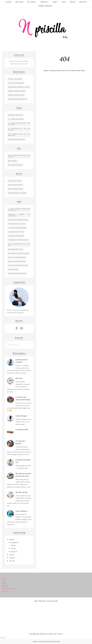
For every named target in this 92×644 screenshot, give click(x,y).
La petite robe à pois (16, 232)
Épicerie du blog (56, 642)
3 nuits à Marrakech (16, 83)
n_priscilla (39, 642)
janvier (13, 552)
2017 (11, 561)
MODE (4, 579)
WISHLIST (6, 591)
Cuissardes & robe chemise (18, 220)
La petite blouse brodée (17, 228)
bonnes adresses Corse (17, 91)
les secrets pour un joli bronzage (19, 135)
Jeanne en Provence (16, 115)
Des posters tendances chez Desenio (19, 156)
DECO (4, 584)
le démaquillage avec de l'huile (19, 129)
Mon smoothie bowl (16, 189)
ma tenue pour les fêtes (17, 273)
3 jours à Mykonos (15, 79)
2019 (11, 555)
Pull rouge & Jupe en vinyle (19, 253)
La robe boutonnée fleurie (18, 240)
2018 (11, 558)
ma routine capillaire (17, 140)
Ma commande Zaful (16, 249)
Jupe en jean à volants (17, 224)
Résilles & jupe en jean (17, 261)
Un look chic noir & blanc (18, 265)
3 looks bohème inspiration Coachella (19, 210)
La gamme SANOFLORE (16, 119)
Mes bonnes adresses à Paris (19, 87)
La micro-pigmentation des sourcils (19, 124)
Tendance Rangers (21, 416)
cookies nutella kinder (17, 193)
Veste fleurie (13, 269)
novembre (14, 543)
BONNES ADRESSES (9, 589)
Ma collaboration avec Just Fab (19, 245)
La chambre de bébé (22, 430)
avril (12, 549)
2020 (11, 540)
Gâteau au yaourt (15, 181)
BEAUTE (5, 586)
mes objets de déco (15, 165)
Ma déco (13, 546)
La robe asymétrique (16, 236)
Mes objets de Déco (22, 492)
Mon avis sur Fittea (15, 185)
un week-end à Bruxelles (18, 99)
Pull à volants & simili (17, 257)
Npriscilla (3, 638)
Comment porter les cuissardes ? (19, 215)
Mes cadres (12, 161)
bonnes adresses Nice (16, 95)
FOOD (4, 581)
